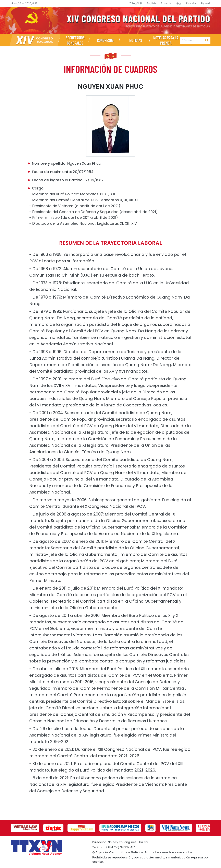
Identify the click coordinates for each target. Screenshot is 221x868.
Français (166, 3)
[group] (25, 828)
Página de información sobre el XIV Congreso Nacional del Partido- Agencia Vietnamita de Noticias (110, 21)
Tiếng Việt (136, 3)
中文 (179, 3)
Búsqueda (207, 40)
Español (191, 3)
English (151, 3)
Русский (206, 3)
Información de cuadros (110, 69)
